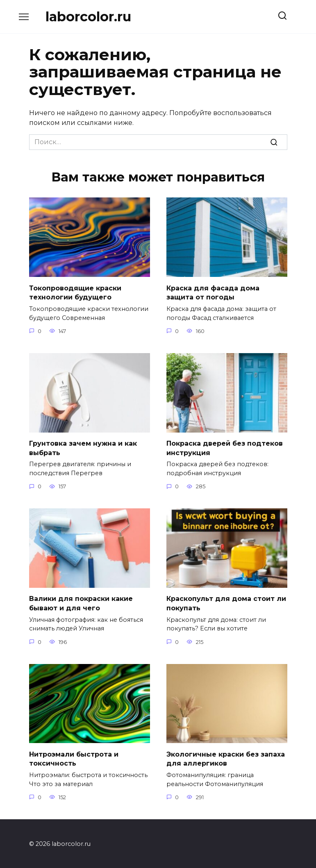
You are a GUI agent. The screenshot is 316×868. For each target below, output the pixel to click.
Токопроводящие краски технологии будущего (75, 292)
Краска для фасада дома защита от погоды (213, 292)
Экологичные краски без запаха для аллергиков (226, 758)
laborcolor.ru (88, 17)
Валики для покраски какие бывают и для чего (81, 602)
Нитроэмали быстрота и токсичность (74, 758)
